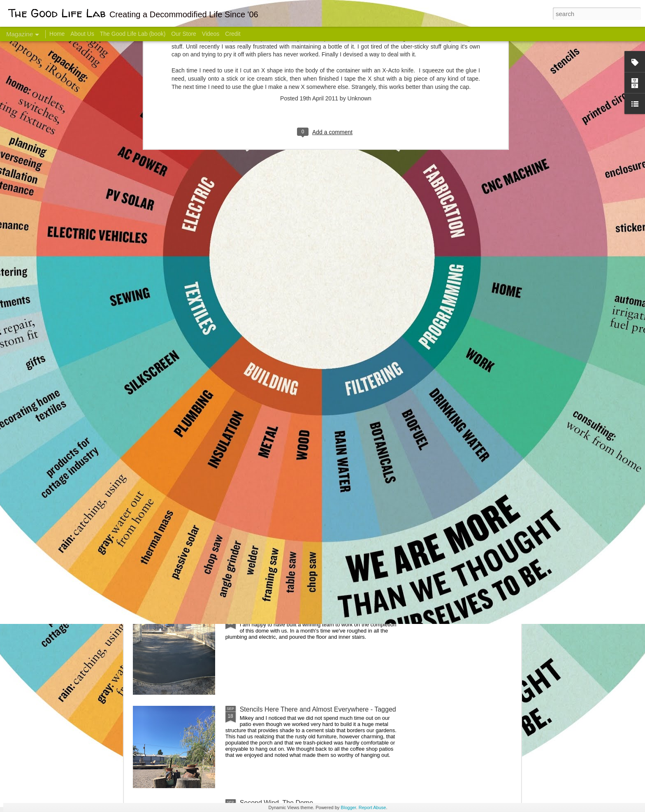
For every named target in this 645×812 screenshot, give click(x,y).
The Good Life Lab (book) (133, 34)
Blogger (348, 807)
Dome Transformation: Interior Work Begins (303, 393)
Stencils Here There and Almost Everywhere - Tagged (318, 709)
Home (57, 34)
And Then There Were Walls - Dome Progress (307, 522)
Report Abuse (372, 807)
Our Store (184, 34)
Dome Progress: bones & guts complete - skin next (314, 616)
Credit (233, 34)
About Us (82, 34)
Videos (211, 34)
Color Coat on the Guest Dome (193, 487)
